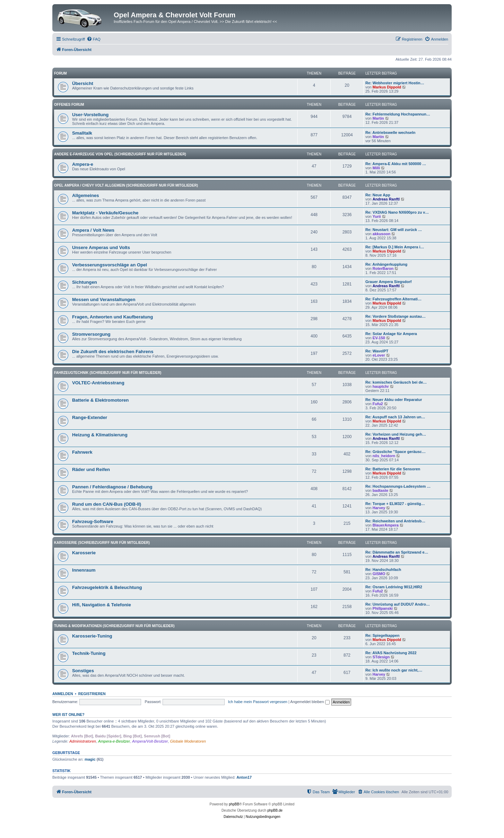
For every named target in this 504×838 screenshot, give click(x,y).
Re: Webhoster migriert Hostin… (395, 83)
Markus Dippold (387, 87)
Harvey (379, 508)
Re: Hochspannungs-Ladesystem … (398, 486)
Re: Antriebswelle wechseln (390, 132)
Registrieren (92, 694)
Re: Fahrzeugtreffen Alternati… (393, 299)
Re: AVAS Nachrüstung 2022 (391, 653)
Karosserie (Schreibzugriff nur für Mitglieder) (102, 543)
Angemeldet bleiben (310, 702)
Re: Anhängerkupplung (386, 264)
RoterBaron (383, 268)
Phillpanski (383, 608)
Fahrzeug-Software (93, 521)
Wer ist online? (68, 715)
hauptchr (381, 386)
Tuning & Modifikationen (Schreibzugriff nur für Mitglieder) (114, 626)
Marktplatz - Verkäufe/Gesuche (105, 213)
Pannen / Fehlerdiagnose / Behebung (112, 487)
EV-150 (379, 338)
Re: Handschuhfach (383, 570)
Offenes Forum (69, 105)
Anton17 (244, 777)
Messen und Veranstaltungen (104, 300)
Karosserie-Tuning (92, 636)
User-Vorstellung (90, 115)
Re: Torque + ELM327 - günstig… (395, 504)
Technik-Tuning (89, 653)
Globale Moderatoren (188, 741)
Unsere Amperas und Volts (101, 247)
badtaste (380, 490)
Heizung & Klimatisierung (100, 435)
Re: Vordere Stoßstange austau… (396, 316)
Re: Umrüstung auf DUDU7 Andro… (398, 604)
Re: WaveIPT (377, 351)
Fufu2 (378, 404)
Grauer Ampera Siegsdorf (388, 282)
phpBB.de (275, 810)
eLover (379, 355)
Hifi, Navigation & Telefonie (102, 605)
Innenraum (84, 570)
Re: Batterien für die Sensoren (393, 469)
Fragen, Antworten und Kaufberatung (112, 317)
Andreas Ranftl (386, 199)
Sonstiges (83, 671)
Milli (376, 168)
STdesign (381, 657)
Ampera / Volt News (93, 230)
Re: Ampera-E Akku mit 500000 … (396, 164)
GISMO (379, 574)
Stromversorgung (91, 334)
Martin (378, 118)
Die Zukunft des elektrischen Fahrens (113, 352)
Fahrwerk (82, 452)
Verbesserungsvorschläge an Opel (110, 265)
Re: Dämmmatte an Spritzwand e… (397, 552)
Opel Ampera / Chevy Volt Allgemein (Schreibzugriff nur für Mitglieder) (126, 185)
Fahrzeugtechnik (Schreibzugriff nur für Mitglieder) (108, 373)
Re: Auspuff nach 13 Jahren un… (395, 417)
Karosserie (84, 553)
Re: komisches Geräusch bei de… (396, 382)
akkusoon (381, 234)
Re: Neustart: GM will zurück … (394, 230)
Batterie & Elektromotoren (100, 400)
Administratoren (83, 741)
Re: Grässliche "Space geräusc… (396, 452)
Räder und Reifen (91, 469)
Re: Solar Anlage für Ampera (391, 334)
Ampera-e (83, 164)
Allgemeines (86, 195)
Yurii (377, 216)
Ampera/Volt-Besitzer (150, 741)
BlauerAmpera (386, 525)
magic (90, 759)
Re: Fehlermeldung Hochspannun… (398, 114)
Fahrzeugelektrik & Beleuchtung (107, 587)
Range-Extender (90, 417)
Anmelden (63, 694)
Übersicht (83, 83)
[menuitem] (94, 39)
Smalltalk (82, 133)
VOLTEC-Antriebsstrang (98, 383)
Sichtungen (85, 282)
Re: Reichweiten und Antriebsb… (395, 521)
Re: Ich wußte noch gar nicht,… (394, 670)
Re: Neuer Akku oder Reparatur (394, 400)
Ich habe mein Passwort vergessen (258, 702)
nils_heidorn (384, 456)
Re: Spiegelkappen (382, 635)
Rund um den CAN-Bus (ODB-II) (107, 504)
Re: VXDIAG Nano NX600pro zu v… (397, 212)
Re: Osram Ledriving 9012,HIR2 (394, 587)
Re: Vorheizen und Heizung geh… (396, 434)
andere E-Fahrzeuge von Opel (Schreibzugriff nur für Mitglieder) (120, 154)
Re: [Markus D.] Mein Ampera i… (395, 247)
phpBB (234, 804)
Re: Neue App (378, 195)
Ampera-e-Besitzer (114, 741)
